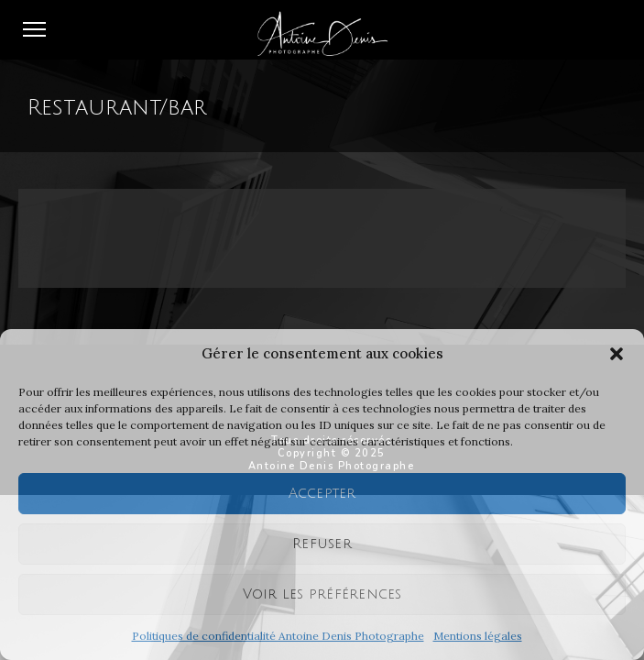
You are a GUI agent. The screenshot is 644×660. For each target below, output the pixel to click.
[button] (617, 354)
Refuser (322, 544)
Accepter (322, 493)
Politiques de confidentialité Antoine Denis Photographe (278, 636)
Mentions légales (478, 636)
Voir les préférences (322, 594)
